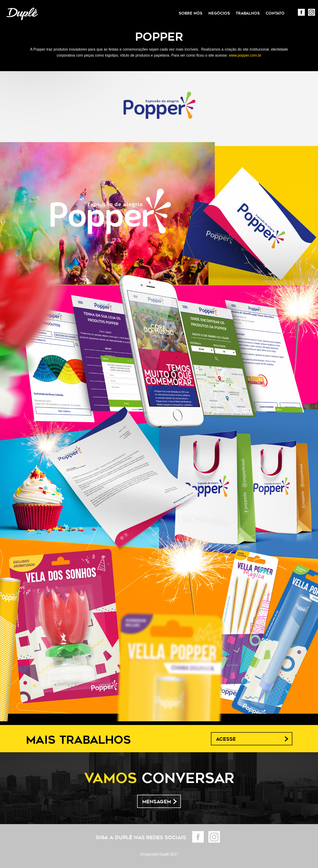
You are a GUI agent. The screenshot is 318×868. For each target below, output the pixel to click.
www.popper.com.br (245, 55)
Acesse (226, 739)
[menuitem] (191, 13)
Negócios (219, 13)
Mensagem (157, 802)
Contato (275, 13)
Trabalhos (248, 13)
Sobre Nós (191, 13)
